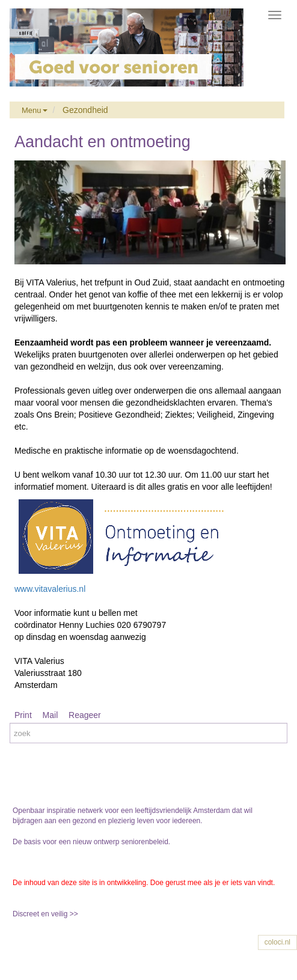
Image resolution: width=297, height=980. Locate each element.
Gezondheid (85, 110)
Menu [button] (35, 110)
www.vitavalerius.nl (50, 589)
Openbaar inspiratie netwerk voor (67, 811)
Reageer (85, 715)
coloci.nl (277, 942)
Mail (51, 715)
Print (23, 715)
